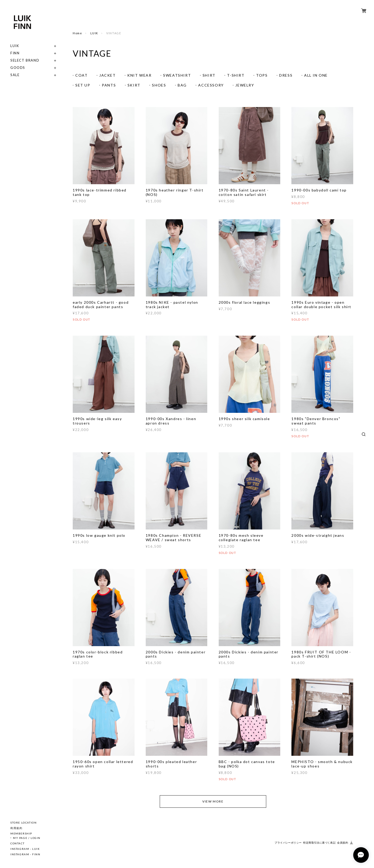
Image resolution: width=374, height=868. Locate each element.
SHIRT (209, 75)
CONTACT (17, 843)
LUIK (15, 46)
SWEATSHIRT (177, 75)
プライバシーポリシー (288, 843)
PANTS (109, 85)
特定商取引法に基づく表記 (319, 843)
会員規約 (343, 843)
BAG (182, 85)
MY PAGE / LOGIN (27, 838)
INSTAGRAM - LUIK (25, 849)
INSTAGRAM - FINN (25, 854)
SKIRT (134, 85)
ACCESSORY (211, 85)
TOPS (262, 75)
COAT (81, 75)
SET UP (83, 85)
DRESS (286, 75)
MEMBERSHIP (21, 833)
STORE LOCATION (24, 823)
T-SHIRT (236, 75)
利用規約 (16, 828)
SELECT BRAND (25, 60)
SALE (15, 75)
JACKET (108, 75)
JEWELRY (245, 85)
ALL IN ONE (316, 75)
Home (77, 33)
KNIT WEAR (139, 75)
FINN (15, 53)
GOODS (18, 68)
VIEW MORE (213, 801)
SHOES (159, 85)
